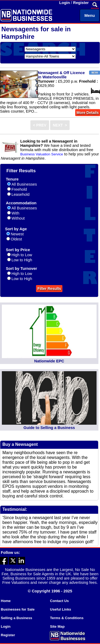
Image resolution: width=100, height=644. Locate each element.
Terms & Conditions (67, 618)
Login (65, 3)
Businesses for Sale (18, 609)
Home (6, 601)
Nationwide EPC (49, 361)
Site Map (57, 626)
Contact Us (59, 601)
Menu (89, 15)
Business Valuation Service (42, 154)
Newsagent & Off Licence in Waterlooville (61, 75)
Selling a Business (17, 618)
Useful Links (61, 609)
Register (81, 3)
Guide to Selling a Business (49, 428)
